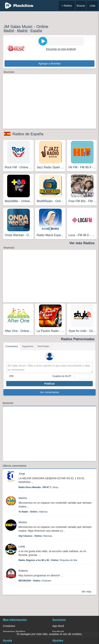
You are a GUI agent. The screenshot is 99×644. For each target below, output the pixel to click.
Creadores (9, 626)
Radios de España (28, 134)
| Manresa (35, 536)
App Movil (58, 626)
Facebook (58, 632)
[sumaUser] (82, 376)
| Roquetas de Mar (48, 560)
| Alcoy (38, 487)
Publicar (49, 384)
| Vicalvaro (35, 581)
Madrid (9, 31)
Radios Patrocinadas (78, 339)
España (36, 31)
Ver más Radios (82, 243)
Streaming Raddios (14, 632)
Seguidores (28, 346)
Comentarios (12, 346)
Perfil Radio (43, 346)
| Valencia (33, 512)
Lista (92, 6)
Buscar (81, 6)
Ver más (86, 592)
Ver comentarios (49, 392)
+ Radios (67, 6)
